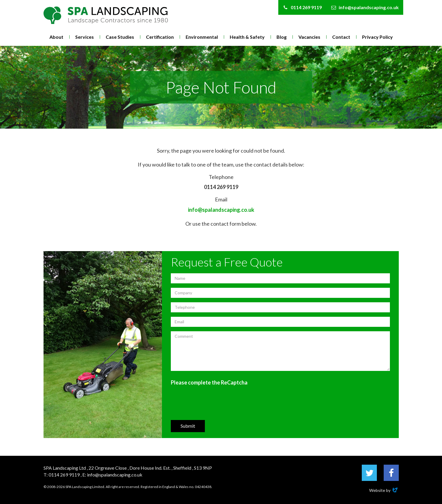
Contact (341, 37)
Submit (188, 426)
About (56, 37)
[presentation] (216, 403)
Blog (282, 37)
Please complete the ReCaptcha (209, 382)
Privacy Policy (377, 37)
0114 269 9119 (221, 187)
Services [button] (85, 37)
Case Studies (120, 37)
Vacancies (309, 37)
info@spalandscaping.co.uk (221, 210)
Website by (384, 490)
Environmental (202, 37)
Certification (160, 37)
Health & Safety (247, 37)
